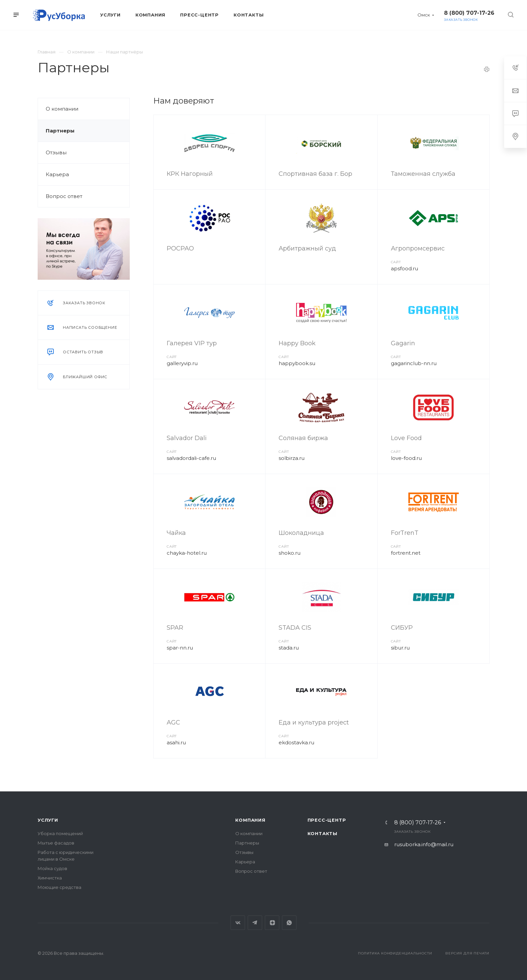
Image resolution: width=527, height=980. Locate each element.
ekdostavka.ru (296, 742)
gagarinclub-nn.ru (414, 363)
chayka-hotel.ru (187, 553)
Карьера (57, 174)
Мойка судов (52, 868)
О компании (62, 109)
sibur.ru (400, 648)
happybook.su (297, 363)
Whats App (289, 923)
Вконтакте (238, 923)
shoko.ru (290, 553)
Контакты (322, 833)
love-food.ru (406, 458)
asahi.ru (176, 742)
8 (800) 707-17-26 (469, 13)
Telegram (255, 923)
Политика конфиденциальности (395, 953)
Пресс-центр (327, 820)
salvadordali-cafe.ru (191, 458)
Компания (250, 820)
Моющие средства (59, 887)
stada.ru (289, 648)
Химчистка (50, 878)
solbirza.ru (292, 458)
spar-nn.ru (180, 648)
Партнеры (60, 131)
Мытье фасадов (56, 843)
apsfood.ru (404, 268)
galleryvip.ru (182, 363)
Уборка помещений (60, 833)
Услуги (48, 820)
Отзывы (56, 152)
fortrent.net (406, 553)
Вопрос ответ (64, 196)
